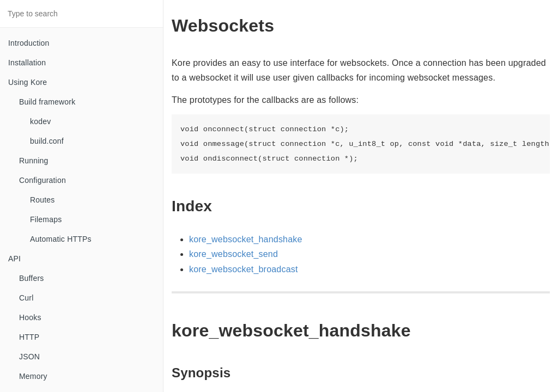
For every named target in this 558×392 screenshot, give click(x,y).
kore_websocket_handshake (246, 239)
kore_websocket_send (233, 254)
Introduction (29, 43)
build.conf (47, 141)
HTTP (29, 337)
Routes (43, 200)
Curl (26, 298)
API (14, 259)
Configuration (43, 180)
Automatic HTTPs (61, 239)
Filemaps (46, 219)
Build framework (47, 102)
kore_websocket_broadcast (244, 269)
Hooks (30, 317)
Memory (33, 376)
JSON (29, 357)
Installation (27, 63)
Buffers (32, 278)
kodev (40, 121)
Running (34, 161)
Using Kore (28, 82)
